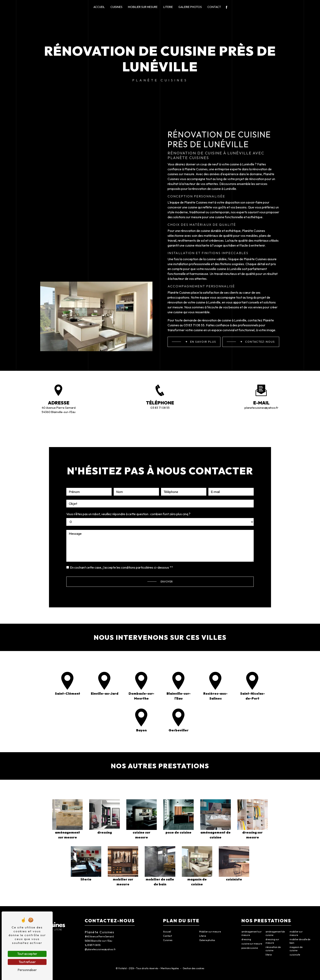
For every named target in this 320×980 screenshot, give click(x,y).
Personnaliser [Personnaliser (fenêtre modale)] (27, 970)
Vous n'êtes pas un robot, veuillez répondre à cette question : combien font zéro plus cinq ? (128, 494)
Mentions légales (170, 968)
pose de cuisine (250, 948)
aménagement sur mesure (252, 933)
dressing (246, 939)
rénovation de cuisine (273, 949)
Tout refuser (27, 962)
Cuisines (116, 7)
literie (269, 955)
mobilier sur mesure (296, 933)
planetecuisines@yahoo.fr (261, 408)
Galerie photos (190, 7)
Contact (214, 7)
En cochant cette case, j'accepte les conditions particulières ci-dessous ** (121, 547)
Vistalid (123, 968)
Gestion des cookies (193, 968)
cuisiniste (295, 955)
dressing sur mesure (272, 941)
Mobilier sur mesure (143, 7)
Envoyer (167, 561)
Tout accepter (27, 954)
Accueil (99, 7)
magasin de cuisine (296, 949)
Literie (168, 7)
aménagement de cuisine (275, 933)
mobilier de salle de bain (300, 941)
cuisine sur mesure (252, 944)
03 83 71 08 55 (160, 408)
